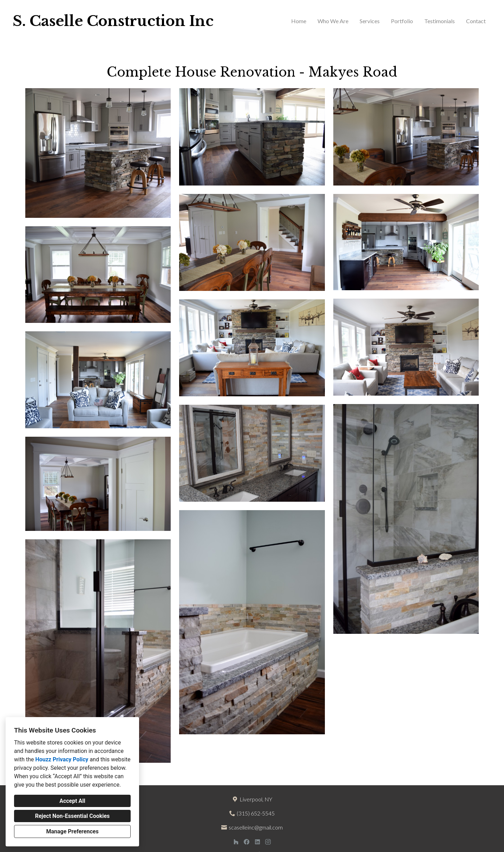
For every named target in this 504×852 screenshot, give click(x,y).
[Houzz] (236, 842)
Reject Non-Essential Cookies (73, 816)
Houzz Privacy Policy (62, 759)
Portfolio (402, 21)
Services (370, 21)
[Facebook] (247, 842)
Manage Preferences (72, 831)
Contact (476, 21)
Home (299, 21)
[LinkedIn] (257, 842)
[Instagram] (268, 842)
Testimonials (440, 21)
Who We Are (333, 21)
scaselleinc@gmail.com (256, 827)
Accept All (72, 801)
